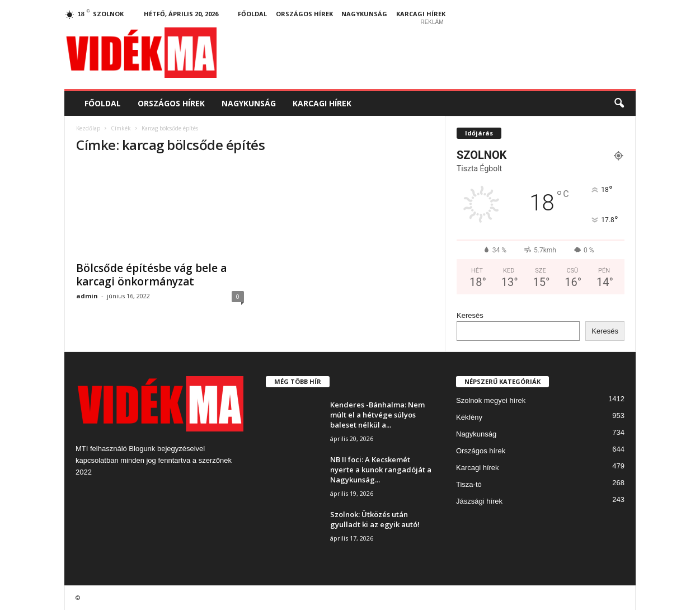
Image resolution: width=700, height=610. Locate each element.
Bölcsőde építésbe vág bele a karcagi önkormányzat (151, 275)
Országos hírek (304, 14)
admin (87, 296)
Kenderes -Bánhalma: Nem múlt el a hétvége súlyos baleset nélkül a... (377, 415)
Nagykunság (364, 14)
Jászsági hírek (479, 501)
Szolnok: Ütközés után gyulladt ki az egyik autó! (375, 519)
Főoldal (252, 14)
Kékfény (469, 417)
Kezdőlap (88, 128)
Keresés (470, 315)
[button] (619, 104)
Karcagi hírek (421, 14)
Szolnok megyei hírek (491, 400)
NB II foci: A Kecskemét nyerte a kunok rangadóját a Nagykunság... (381, 470)
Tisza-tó (469, 484)
